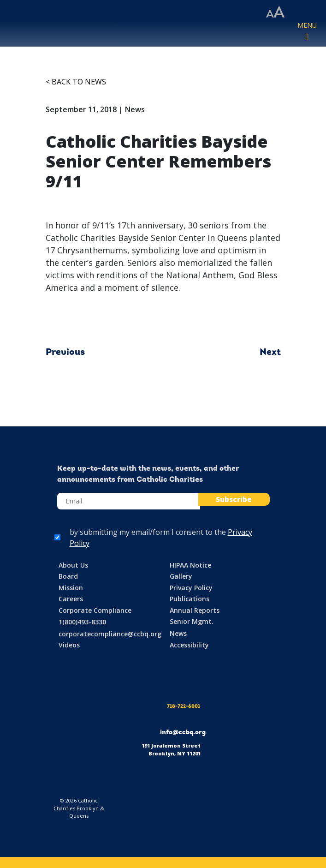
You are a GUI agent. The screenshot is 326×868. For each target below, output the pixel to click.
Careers (71, 599)
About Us (73, 565)
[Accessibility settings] (275, 12)
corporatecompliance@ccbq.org (110, 634)
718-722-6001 (184, 707)
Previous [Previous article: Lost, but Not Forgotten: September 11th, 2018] (65, 353)
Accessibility (189, 645)
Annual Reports (195, 610)
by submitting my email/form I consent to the (161, 538)
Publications (190, 599)
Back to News (79, 82)
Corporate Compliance (95, 610)
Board (68, 576)
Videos (69, 645)
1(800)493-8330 (82, 622)
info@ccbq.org (183, 733)
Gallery (181, 576)
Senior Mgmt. (192, 621)
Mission (71, 588)
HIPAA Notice (190, 565)
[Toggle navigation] (307, 32)
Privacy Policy (191, 588)
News (178, 633)
